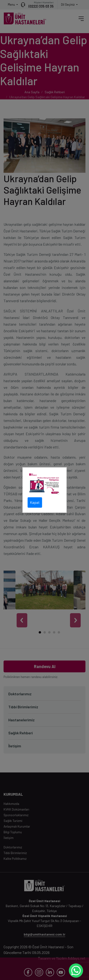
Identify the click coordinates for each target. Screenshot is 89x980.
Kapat (35, 502)
